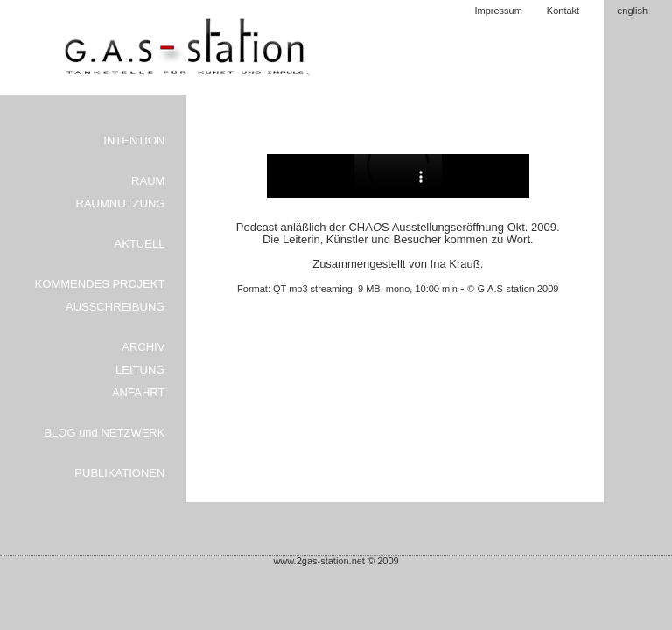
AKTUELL (140, 244)
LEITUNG (140, 370)
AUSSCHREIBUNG (115, 307)
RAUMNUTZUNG (121, 203)
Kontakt (563, 10)
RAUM (148, 181)
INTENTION (134, 140)
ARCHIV (143, 347)
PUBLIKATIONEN (119, 473)
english (632, 10)
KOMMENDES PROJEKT (100, 284)
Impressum (498, 10)
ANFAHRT (138, 392)
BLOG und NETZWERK (104, 433)
